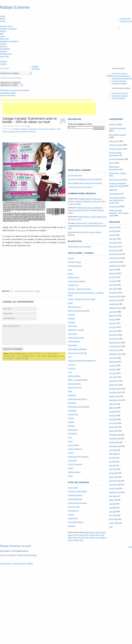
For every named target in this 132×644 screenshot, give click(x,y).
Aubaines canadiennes (30, 129)
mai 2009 (113, 462)
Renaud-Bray (73, 430)
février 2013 (114, 293)
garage (38, 291)
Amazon (71, 258)
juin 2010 (113, 412)
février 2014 (114, 246)
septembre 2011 (115, 354)
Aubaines (3, 61)
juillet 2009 (113, 454)
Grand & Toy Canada (76, 330)
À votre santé (73, 488)
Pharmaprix (72, 411)
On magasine (5, 49)
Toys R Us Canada (75, 464)
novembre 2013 (115, 258)
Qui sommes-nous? (75, 175)
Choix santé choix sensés (77, 503)
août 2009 (113, 450)
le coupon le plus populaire (14, 90)
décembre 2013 (115, 254)
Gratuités (35, 66)
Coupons (3, 44)
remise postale (115, 194)
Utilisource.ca (73, 518)
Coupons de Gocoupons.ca (122, 78)
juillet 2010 (113, 408)
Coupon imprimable (116, 159)
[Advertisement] (47, 100)
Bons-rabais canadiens (47, 129)
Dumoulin (72, 315)
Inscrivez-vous (126, 19)
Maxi (2, 34)
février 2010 (114, 427)
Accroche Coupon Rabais (77, 491)
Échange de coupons (120, 96)
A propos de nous (19, 564)
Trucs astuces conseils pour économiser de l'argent (118, 200)
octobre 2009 (114, 442)
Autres (2, 36)
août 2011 (113, 358)
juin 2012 (113, 319)
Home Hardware (74, 341)
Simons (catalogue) (75, 449)
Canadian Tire (73, 285)
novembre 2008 (115, 485)
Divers (111, 163)
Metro (70, 391)
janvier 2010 (114, 431)
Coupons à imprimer (119, 83)
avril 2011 (113, 373)
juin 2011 (113, 366)
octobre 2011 (114, 350)
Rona (70, 437)
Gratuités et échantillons (9, 41)
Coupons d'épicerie (119, 81)
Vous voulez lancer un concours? (80, 187)
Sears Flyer (72, 535)
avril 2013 (113, 285)
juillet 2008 (113, 500)
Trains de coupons (119, 98)
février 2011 (114, 381)
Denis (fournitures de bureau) (79, 311)
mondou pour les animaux (78, 399)
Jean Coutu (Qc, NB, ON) (77, 353)
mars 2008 (113, 515)
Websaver (72, 526)
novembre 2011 (115, 346)
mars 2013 (113, 289)
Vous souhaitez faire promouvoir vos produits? (85, 183)
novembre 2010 (115, 392)
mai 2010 (113, 415)
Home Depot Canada (76, 338)
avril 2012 (113, 327)
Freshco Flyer (83, 535)
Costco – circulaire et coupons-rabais (82, 299)
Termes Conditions (8, 555)
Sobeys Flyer (94, 535)
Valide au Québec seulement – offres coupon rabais (119, 213)
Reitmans (72, 426)
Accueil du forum (6, 26)
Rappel (112, 190)
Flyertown (72, 322)
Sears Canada (73, 445)
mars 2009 (113, 469)
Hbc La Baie (73, 334)
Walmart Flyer (89, 532)
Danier (70, 303)
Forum (3, 21)
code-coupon (114, 141)
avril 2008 (113, 511)
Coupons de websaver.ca (121, 76)
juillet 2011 (113, 362)
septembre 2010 (115, 400)
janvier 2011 (114, 385)
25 (12, 291)
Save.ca (71, 514)
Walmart (3, 31)
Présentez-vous (6, 54)
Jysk (70, 357)
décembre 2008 (115, 481)
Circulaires (36, 69)
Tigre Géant (72, 461)
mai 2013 (113, 281)
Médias (30, 564)
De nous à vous (74, 507)
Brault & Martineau (75, 266)
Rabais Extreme (15, 7)
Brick (70, 270)
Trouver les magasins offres (80, 124)
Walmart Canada (74, 472)
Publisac (71, 422)
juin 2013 (113, 277)
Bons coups (4, 39)
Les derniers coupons (8, 93)
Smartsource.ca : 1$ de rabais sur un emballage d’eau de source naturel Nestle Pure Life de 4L (87, 226)
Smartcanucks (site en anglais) (79, 246)
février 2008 (114, 519)
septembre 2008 (115, 492)
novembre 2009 (115, 438)
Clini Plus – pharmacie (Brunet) (80, 289)
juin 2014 (113, 231)
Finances (3, 51)
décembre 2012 (115, 296)
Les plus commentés (8, 95)
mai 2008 (113, 508)
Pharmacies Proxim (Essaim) (79, 407)
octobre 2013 (114, 262)
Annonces (17, 129)
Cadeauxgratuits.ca (75, 495)
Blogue (3, 19)
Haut (130, 547)
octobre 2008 (114, 488)
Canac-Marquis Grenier (77, 281)
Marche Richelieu (74, 384)
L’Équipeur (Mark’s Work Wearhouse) (82, 361)
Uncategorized (115, 206)
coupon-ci (22, 230)
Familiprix (72, 318)
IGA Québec (73, 345)
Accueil (3, 16)
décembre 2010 (115, 389)
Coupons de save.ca (119, 73)
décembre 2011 (115, 343)
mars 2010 (113, 423)
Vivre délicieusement (76, 522)
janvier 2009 (114, 477)
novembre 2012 (115, 300)
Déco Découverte (74, 307)
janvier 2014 (114, 250)
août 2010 (113, 404)
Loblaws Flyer (78, 540)
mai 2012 (113, 323)
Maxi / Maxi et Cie (75, 387)
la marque (18, 78)
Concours (4, 46)
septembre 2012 (115, 308)
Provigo (71, 418)
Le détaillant (5, 78)
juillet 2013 (113, 273)
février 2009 (114, 473)
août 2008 (113, 496)
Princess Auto (73, 414)
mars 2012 (113, 331)
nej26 (28, 126)
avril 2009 (113, 465)
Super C (71, 453)
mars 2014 (113, 243)
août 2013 (113, 269)
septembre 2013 (115, 266)
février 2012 (114, 335)
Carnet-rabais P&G (75, 499)
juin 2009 (113, 458)
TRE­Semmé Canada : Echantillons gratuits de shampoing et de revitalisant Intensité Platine (86, 210)
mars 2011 (113, 377)
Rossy (70, 441)
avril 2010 (113, 419)
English (109, 76)
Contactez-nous (126, 21)
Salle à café (4, 56)
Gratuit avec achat (116, 180)
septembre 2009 (115, 446)
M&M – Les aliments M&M (78, 380)
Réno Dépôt (72, 434)
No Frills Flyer (84, 538)
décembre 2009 (115, 435)
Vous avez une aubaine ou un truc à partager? (85, 179)
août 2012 (113, 312)
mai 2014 (113, 235)
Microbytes (72, 395)
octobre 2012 (114, 304)
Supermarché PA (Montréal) (78, 457)
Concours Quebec (116, 149)
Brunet (70, 274)
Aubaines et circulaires (8, 29)
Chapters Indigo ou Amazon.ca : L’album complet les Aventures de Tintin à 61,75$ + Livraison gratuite (87, 201)
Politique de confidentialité (27, 555)
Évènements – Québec (118, 173)
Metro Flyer (94, 538)
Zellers (70, 476)
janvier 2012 (114, 339)
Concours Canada (116, 145)
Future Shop (73, 326)
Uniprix (71, 468)
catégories (5, 69)
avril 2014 (113, 239)
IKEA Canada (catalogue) (77, 349)
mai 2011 (113, 369)
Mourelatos (72, 403)
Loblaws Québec (74, 376)
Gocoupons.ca (73, 511)
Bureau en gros (74, 277)
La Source (72, 364)
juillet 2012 (113, 316)
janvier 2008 (114, 523)
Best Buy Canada (74, 262)
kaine (70, 232)
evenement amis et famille (24, 291)
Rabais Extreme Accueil (15, 546)
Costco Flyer (101, 532)
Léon (70, 372)
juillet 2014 (113, 227)
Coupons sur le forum (120, 93)
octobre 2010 (114, 396)
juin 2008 (113, 504)
